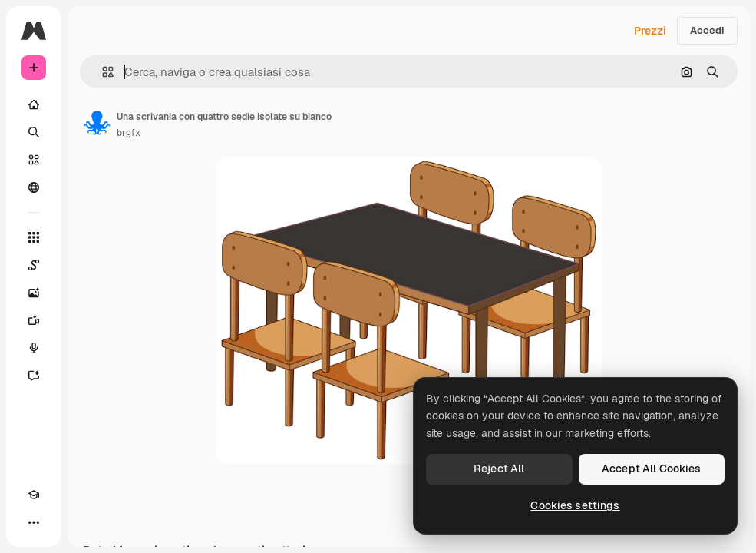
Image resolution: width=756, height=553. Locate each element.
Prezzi (650, 31)
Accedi (707, 30)
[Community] (34, 187)
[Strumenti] (34, 237)
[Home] (34, 104)
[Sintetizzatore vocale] (34, 348)
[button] (102, 72)
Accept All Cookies (652, 469)
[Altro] (34, 522)
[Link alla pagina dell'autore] (97, 123)
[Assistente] (34, 376)
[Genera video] (34, 320)
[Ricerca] (34, 132)
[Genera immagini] (34, 293)
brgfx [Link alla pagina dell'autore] (129, 133)
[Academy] (34, 495)
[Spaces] (34, 265)
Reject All (499, 469)
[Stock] (34, 160)
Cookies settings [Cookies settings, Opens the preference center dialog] (575, 505)
